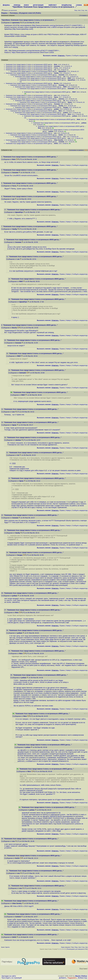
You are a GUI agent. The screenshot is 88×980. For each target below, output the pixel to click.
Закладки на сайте (9, 976)
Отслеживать (83, 16)
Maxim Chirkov (81, 976)
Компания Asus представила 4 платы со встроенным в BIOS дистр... (30, 64)
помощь (17, 5)
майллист (53, 5)
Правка (68, 56)
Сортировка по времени (76, 150)
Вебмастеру (83, 978)
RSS (86, 150)
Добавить (63, 978)
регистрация (38, 5)
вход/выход (67, 5)
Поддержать (72, 978)
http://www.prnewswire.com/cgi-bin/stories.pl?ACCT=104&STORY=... (58, 25)
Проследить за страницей (12, 978)
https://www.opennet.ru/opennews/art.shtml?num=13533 (33, 52)
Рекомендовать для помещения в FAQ (77, 949)
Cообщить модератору (80, 56)
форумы (6, 5)
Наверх (68, 165)
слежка (79, 5)
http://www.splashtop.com (22, 29)
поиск (26, 5)
